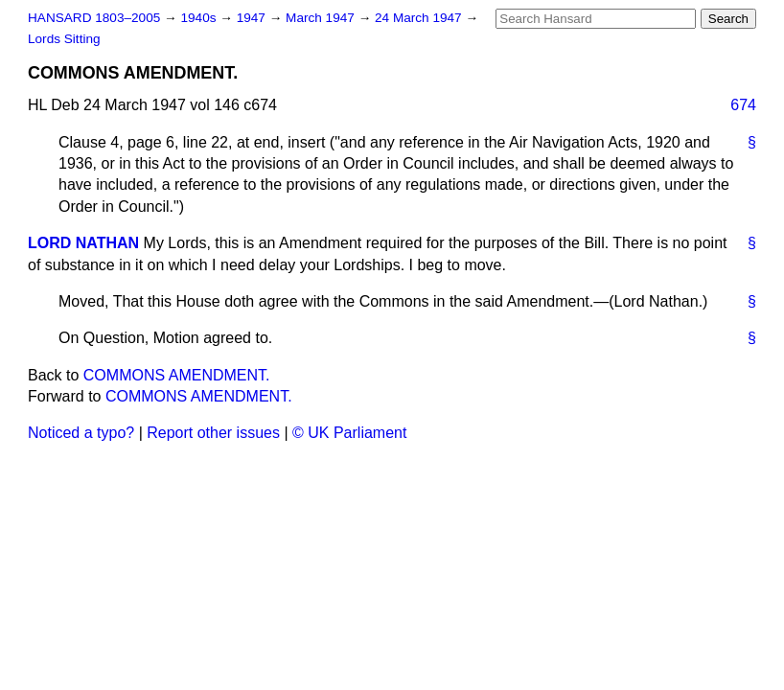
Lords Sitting (64, 39)
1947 (253, 18)
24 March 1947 (420, 18)
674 (743, 105)
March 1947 (322, 18)
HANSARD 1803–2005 (94, 18)
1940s (200, 18)
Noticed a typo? (81, 433)
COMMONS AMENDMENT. (177, 375)
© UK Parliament (349, 433)
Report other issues (213, 433)
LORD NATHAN (83, 243)
